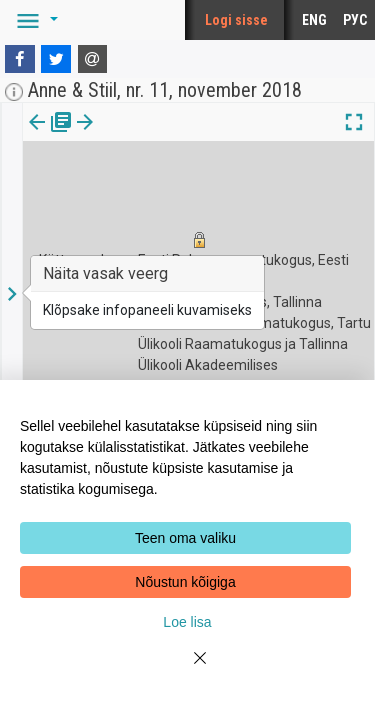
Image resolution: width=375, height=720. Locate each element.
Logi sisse (236, 20)
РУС (355, 20)
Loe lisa (187, 622)
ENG (314, 20)
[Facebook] (20, 59)
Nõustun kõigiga (185, 582)
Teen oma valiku (185, 538)
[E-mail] (93, 59)
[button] (34, 20)
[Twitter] (56, 59)
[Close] (188, 670)
